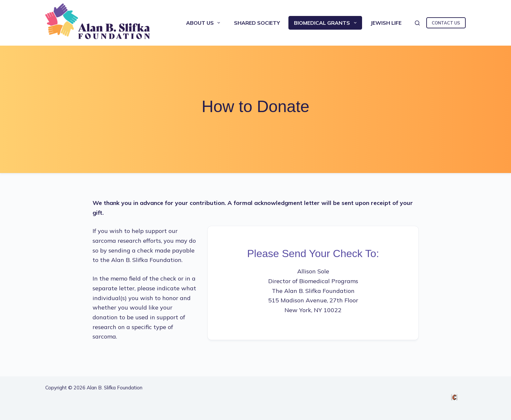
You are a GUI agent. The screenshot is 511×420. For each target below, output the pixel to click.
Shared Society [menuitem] (257, 23)
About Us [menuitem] (204, 23)
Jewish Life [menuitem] (386, 23)
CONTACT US (446, 23)
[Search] (417, 23)
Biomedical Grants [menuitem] (326, 23)
